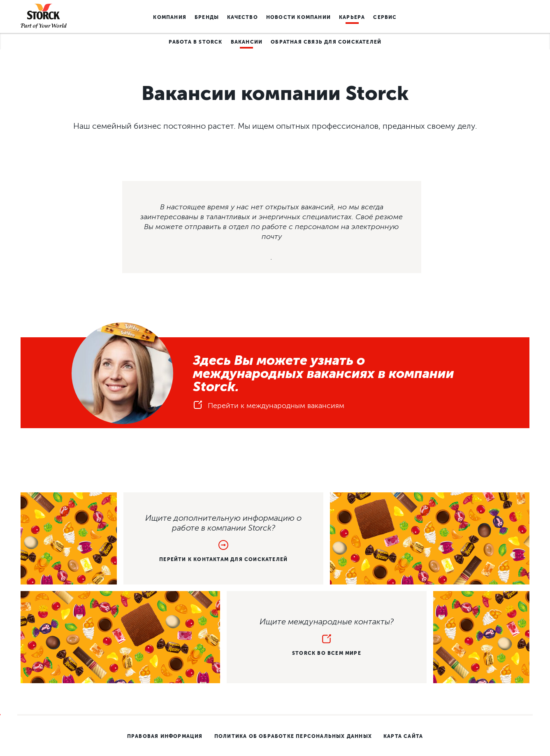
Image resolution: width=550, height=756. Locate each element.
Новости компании (298, 17)
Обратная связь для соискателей (326, 42)
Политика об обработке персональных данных (293, 736)
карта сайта (403, 736)
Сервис (385, 17)
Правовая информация (165, 736)
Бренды (207, 17)
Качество (243, 17)
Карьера (352, 17)
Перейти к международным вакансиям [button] (269, 407)
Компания (170, 17)
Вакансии (247, 42)
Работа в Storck (196, 42)
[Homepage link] (44, 16)
